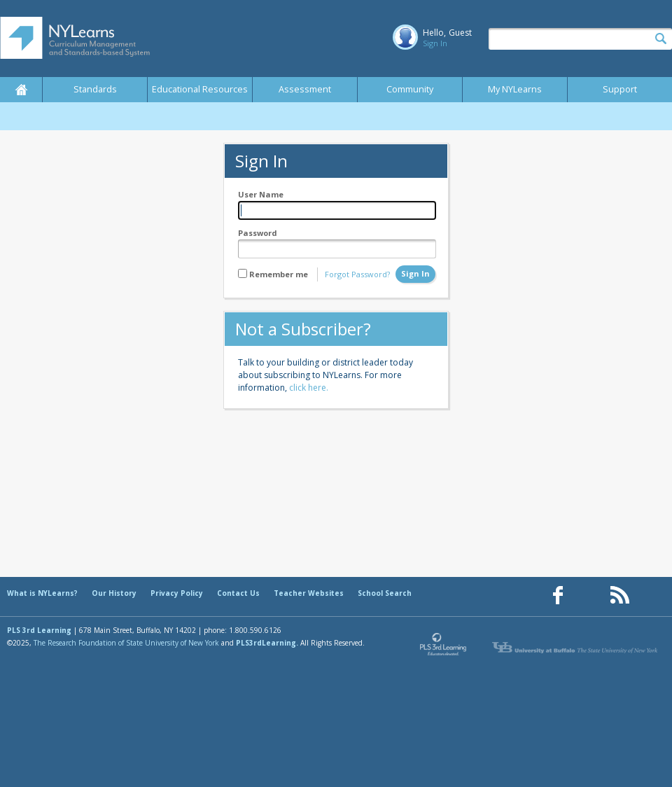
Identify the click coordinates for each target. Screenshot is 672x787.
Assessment (305, 89)
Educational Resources (200, 89)
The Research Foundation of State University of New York (126, 643)
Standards (95, 89)
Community (410, 89)
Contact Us (238, 593)
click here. (309, 388)
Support (620, 89)
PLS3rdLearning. (267, 643)
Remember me (279, 274)
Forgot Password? (357, 274)
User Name (261, 194)
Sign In (435, 43)
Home (21, 90)
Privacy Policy (177, 593)
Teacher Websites (309, 593)
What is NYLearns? (42, 593)
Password (258, 233)
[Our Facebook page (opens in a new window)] (558, 596)
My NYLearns (515, 89)
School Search (385, 593)
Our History (114, 593)
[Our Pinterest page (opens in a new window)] (589, 596)
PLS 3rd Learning (39, 630)
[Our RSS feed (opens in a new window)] (619, 596)
